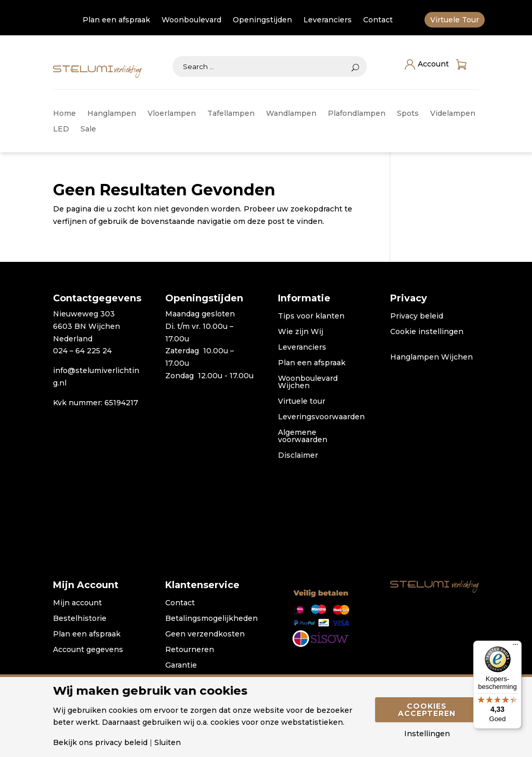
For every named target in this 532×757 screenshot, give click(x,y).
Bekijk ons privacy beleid (100, 742)
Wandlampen (291, 114)
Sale (88, 129)
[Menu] (515, 647)
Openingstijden (262, 20)
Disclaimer (298, 456)
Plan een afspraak (116, 20)
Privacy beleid (417, 316)
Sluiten (168, 742)
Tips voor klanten (311, 316)
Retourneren (190, 650)
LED (61, 129)
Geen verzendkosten (205, 634)
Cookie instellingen (427, 332)
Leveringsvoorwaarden (321, 417)
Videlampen (453, 114)
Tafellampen (231, 114)
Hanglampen (112, 114)
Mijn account (77, 603)
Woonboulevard (191, 20)
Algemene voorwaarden (303, 436)
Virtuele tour (302, 402)
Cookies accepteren (427, 710)
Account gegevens (88, 650)
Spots (408, 114)
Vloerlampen (172, 114)
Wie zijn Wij (301, 332)
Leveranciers (328, 20)
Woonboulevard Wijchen (308, 382)
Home (64, 114)
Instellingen (427, 734)
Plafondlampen (357, 114)
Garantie (181, 666)
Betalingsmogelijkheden (211, 619)
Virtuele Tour (455, 20)
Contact (378, 20)
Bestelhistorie (80, 619)
